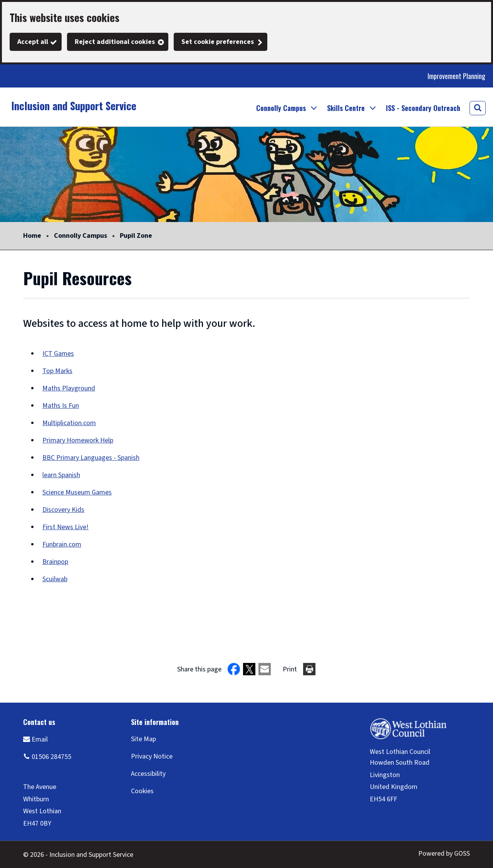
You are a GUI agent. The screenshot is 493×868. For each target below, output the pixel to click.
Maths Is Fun (61, 406)
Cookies (142, 791)
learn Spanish (61, 475)
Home (32, 236)
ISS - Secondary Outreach (423, 108)
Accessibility (148, 774)
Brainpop (55, 562)
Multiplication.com (69, 423)
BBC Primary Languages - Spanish (91, 458)
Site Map (143, 739)
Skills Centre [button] (346, 108)
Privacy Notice (152, 756)
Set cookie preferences (218, 42)
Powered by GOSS (444, 854)
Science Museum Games (77, 492)
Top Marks (57, 371)
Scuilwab (55, 579)
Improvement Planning (456, 76)
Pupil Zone (136, 236)
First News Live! (65, 527)
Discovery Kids (63, 510)
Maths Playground (69, 388)
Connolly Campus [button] (281, 108)
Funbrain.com (62, 544)
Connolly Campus (80, 236)
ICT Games (58, 354)
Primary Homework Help (78, 440)
